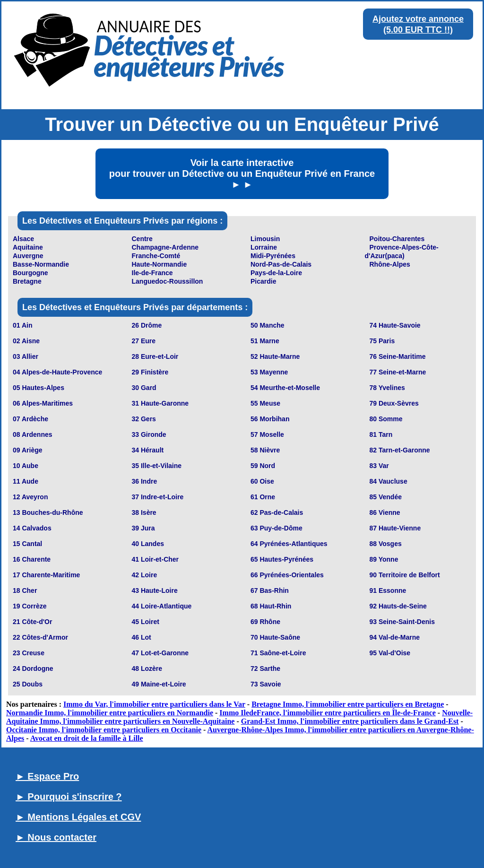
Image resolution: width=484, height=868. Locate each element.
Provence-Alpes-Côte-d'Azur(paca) (402, 252)
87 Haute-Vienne (395, 528)
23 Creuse (29, 653)
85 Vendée (386, 497)
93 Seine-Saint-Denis (402, 622)
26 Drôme (147, 325)
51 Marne (265, 341)
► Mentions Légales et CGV (78, 817)
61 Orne (263, 497)
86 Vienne (385, 512)
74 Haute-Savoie (395, 325)
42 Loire (145, 575)
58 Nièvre (265, 450)
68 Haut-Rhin (271, 606)
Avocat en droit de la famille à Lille (87, 738)
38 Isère (144, 512)
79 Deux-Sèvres (394, 403)
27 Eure (144, 341)
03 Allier (26, 356)
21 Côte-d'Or (32, 622)
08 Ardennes (33, 434)
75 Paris (382, 341)
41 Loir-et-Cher (156, 559)
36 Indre (145, 481)
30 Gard (144, 388)
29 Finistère (150, 372)
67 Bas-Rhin (270, 590)
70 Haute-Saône (275, 637)
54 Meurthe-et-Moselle (285, 388)
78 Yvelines (387, 388)
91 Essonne (388, 590)
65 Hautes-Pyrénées (282, 559)
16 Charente (32, 559)
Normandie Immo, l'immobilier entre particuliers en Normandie (110, 713)
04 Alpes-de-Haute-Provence (57, 372)
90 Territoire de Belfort (405, 575)
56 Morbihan (270, 419)
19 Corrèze (30, 606)
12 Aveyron (30, 497)
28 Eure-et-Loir (155, 356)
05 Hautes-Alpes (39, 388)
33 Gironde (149, 434)
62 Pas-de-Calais (277, 512)
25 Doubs (28, 684)
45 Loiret (146, 622)
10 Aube (26, 466)
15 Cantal (27, 544)
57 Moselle (267, 434)
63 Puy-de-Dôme (277, 528)
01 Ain (23, 325)
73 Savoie (266, 684)
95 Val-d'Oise (390, 653)
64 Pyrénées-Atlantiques (289, 544)
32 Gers (144, 419)
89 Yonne (384, 559)
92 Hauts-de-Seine (398, 606)
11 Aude (26, 481)
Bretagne (27, 281)
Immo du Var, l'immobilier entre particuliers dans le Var (154, 704)
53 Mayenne (269, 372)
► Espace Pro (47, 776)
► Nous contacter (56, 837)
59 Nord (263, 466)
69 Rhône (265, 622)
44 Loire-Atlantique (162, 606)
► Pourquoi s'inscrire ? (69, 797)
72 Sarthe (265, 668)
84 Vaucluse (389, 481)
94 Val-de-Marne (395, 637)
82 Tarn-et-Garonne (400, 450)
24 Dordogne (33, 668)
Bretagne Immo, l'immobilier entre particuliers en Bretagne (348, 704)
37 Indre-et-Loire (158, 497)
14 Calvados (32, 528)
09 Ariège (28, 450)
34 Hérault (148, 450)
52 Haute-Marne (275, 356)
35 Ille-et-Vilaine (157, 466)
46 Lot (142, 637)
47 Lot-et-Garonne (160, 653)
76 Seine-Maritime (398, 356)
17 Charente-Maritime (46, 575)
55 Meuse (265, 403)
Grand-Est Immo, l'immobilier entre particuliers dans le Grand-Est (350, 721)
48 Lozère (147, 668)
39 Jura (143, 528)
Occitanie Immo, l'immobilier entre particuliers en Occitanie (104, 730)
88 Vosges (386, 544)
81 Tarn (381, 434)
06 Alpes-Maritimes (43, 403)
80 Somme (386, 419)
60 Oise (262, 481)
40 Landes (148, 544)
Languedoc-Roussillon (168, 281)
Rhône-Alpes (390, 264)
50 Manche (268, 325)
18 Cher (25, 590)
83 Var (379, 466)
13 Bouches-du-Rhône (48, 512)
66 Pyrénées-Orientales (287, 575)
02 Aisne (26, 341)
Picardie (263, 281)
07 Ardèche (30, 419)
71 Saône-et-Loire (278, 653)
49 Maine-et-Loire (159, 684)
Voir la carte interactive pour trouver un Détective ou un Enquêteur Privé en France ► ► (242, 174)
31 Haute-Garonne (160, 403)
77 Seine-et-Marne (398, 372)
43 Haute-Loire (155, 590)
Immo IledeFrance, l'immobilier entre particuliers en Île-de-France (328, 713)
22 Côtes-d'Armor (40, 637)
